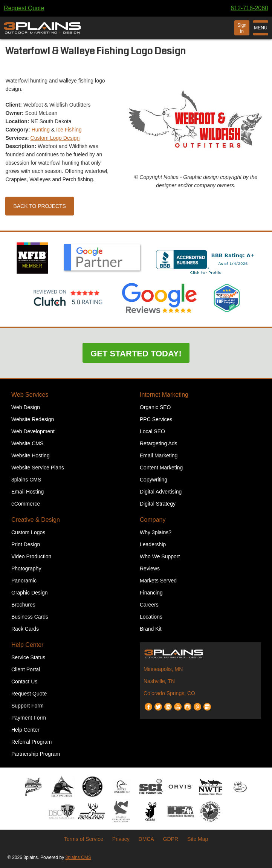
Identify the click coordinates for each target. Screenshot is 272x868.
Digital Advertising (161, 492)
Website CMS (27, 443)
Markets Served (158, 581)
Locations (151, 617)
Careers (149, 605)
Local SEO (152, 431)
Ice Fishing (69, 130)
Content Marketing (161, 468)
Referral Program (31, 742)
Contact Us (24, 682)
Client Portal (26, 669)
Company (153, 520)
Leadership (153, 544)
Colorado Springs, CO (169, 693)
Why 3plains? (156, 532)
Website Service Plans (38, 468)
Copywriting (154, 480)
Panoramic (24, 581)
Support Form (28, 706)
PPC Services (156, 419)
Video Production (31, 556)
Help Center (27, 645)
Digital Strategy (158, 504)
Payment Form (29, 718)
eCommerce (26, 504)
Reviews (150, 568)
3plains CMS (26, 480)
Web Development (33, 431)
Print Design (26, 544)
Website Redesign (33, 419)
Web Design (26, 407)
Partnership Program (36, 754)
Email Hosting (28, 492)
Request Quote (24, 8)
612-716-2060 (249, 8)
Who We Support (160, 556)
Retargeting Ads (159, 443)
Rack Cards (25, 629)
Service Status (28, 657)
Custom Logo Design (55, 138)
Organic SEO (155, 407)
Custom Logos (28, 532)
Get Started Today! (136, 354)
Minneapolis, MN (163, 669)
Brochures (23, 605)
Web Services (30, 395)
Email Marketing (159, 455)
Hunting (41, 130)
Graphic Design (30, 593)
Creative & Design (36, 520)
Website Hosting (31, 455)
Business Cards (30, 617)
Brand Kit (151, 629)
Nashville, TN (159, 681)
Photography (26, 568)
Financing (151, 593)
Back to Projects (40, 206)
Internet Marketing (164, 395)
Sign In (242, 28)
